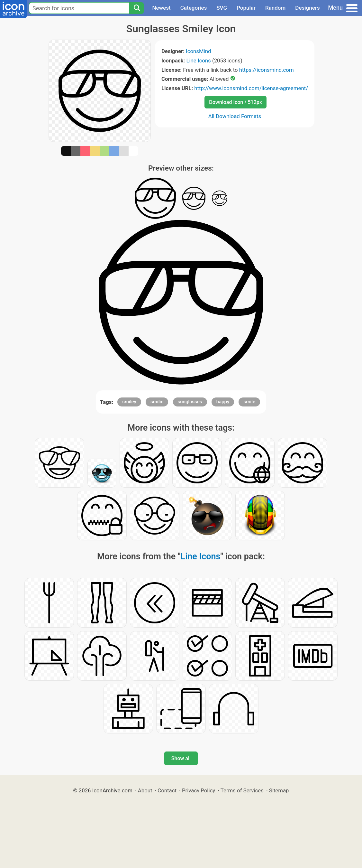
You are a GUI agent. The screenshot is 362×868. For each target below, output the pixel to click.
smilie (157, 402)
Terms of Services (242, 790)
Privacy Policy (199, 790)
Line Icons (198, 61)
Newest (161, 8)
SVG (222, 8)
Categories (194, 8)
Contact (167, 790)
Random (275, 8)
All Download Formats (235, 116)
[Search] (137, 8)
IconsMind (198, 51)
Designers (307, 8)
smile (249, 402)
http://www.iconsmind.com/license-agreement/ (251, 88)
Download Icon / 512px (235, 102)
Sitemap (279, 790)
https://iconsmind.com (267, 70)
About (145, 790)
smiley (129, 402)
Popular (246, 8)
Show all (181, 758)
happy (223, 402)
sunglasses (190, 402)
